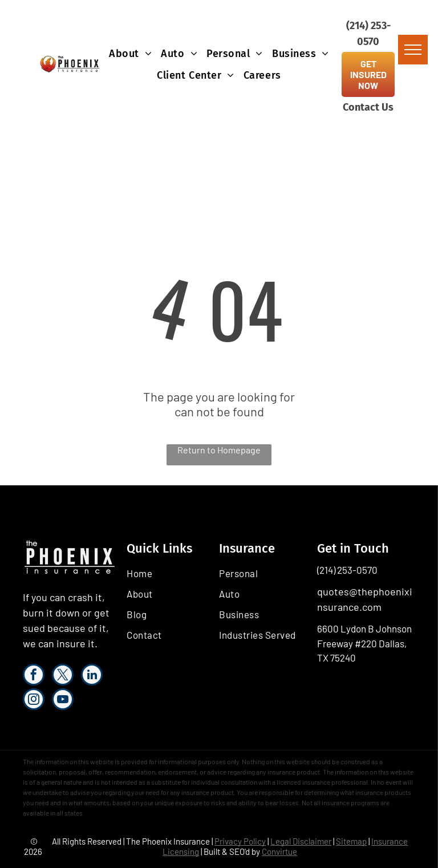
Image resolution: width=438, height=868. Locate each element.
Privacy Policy (240, 841)
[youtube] (63, 701)
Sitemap (351, 841)
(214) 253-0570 (347, 570)
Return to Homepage (219, 450)
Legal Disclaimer (301, 841)
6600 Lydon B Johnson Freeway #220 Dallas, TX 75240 (364, 643)
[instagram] (34, 701)
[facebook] (34, 676)
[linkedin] (92, 676)
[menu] (413, 50)
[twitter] (63, 676)
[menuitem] (130, 54)
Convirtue (279, 851)
